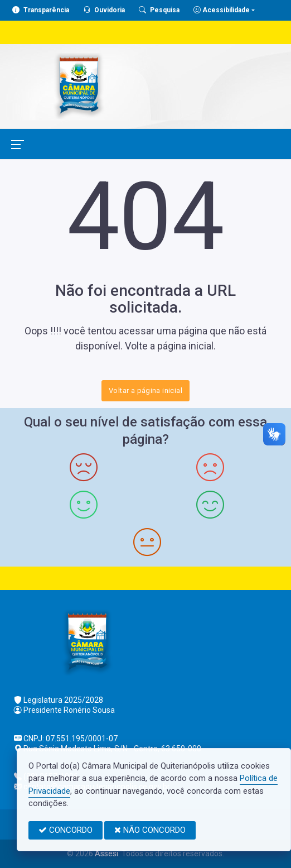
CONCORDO (66, 830)
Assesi (106, 853)
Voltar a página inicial (145, 390)
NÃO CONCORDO (150, 830)
